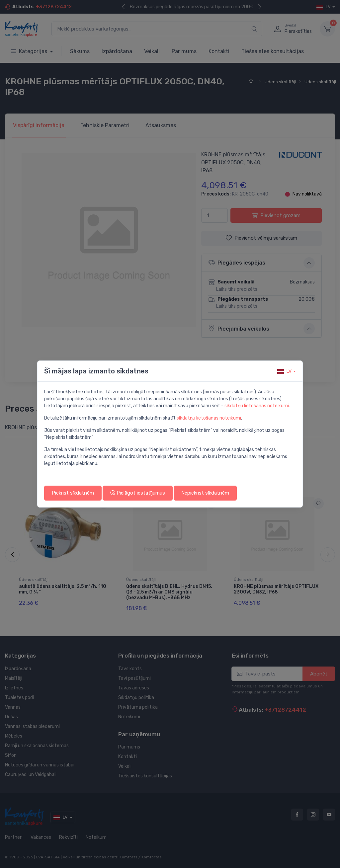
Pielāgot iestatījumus (138, 493)
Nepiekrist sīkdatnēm (205, 493)
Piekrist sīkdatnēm (73, 493)
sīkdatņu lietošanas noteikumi (257, 406)
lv (284, 371)
